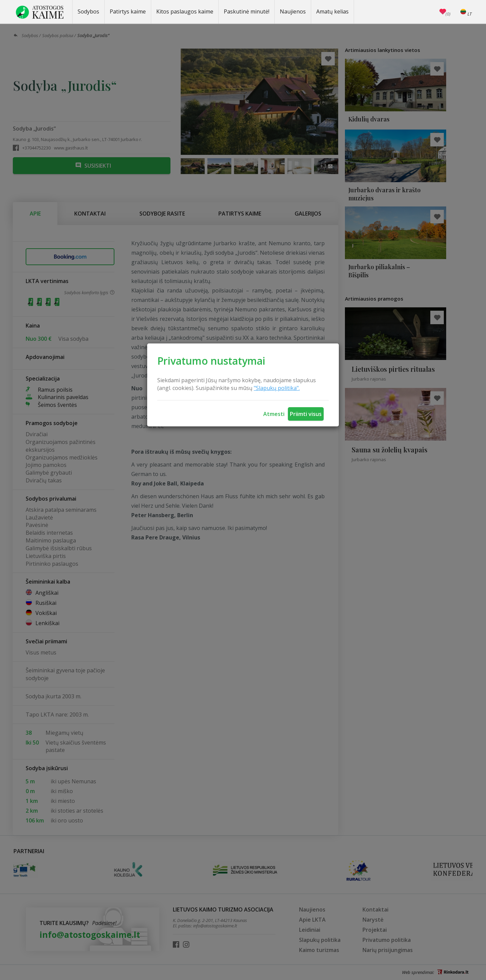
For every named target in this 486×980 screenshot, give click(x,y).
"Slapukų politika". (277, 388)
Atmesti (274, 414)
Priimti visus (306, 414)
